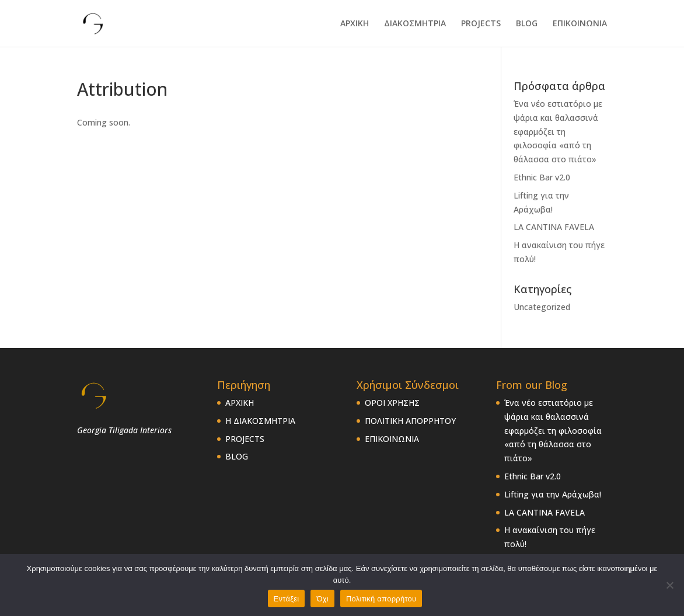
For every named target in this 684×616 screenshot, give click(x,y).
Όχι (322, 599)
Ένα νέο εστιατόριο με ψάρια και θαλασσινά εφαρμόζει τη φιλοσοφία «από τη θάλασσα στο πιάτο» (558, 131)
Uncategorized (542, 307)
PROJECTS (481, 24)
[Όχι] (669, 585)
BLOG (527, 24)
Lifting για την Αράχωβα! (553, 494)
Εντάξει (287, 599)
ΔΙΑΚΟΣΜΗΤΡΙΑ (415, 24)
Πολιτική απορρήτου (381, 599)
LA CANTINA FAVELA (554, 227)
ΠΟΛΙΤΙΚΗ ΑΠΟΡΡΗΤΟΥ (410, 421)
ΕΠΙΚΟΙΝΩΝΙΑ (580, 24)
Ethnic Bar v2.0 (542, 177)
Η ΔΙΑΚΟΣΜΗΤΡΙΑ (260, 421)
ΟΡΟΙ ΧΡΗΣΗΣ (392, 403)
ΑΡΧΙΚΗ (355, 24)
